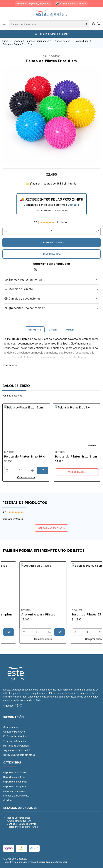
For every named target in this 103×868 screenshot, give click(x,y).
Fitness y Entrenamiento (39, 41)
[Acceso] (94, 24)
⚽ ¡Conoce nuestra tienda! (71, 4)
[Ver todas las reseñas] (63, 222)
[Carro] (99, 24)
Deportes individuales (15, 772)
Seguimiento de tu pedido (17, 750)
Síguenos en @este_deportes (33, 4)
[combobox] (49, 24)
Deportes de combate (15, 782)
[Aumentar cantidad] (98, 232)
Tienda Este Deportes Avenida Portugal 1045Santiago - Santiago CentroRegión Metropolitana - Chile (21, 822)
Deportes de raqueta (15, 786)
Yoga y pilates (63, 41)
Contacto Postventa (14, 732)
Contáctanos (10, 727)
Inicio (5, 41)
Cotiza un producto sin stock (19, 755)
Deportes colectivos (14, 777)
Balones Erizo (81, 41)
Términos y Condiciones (16, 741)
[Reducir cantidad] (5, 232)
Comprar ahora (51, 254)
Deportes (17, 41)
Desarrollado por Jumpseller (52, 862)
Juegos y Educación (14, 791)
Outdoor (8, 800)
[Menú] (4, 24)
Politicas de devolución (16, 746)
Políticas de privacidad (16, 736)
